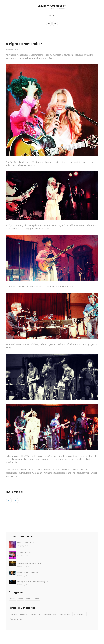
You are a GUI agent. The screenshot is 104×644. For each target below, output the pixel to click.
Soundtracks (65, 614)
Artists (12, 599)
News (20, 599)
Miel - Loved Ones (25, 543)
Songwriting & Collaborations (43, 614)
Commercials (79, 614)
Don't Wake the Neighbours (30, 563)
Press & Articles (32, 599)
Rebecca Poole (24, 553)
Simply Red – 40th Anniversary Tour (33, 582)
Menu (52, 15)
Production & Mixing (18, 614)
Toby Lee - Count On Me (28, 572)
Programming (16, 619)
